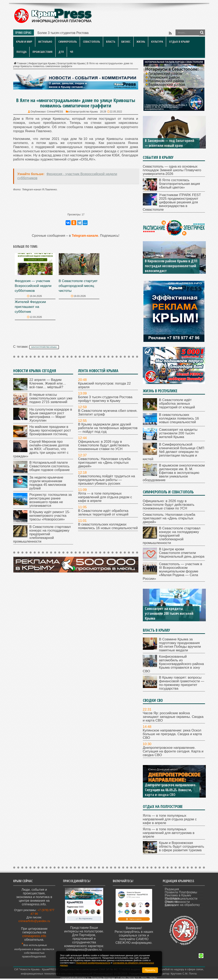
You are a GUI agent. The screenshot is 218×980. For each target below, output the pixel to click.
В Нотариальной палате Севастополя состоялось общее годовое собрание (50, 466)
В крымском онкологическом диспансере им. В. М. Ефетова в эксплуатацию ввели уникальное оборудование (174, 473)
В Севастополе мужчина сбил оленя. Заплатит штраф (108, 413)
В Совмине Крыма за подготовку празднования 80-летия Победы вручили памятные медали (180, 645)
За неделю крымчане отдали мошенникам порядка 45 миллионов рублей (48, 483)
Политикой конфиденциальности (93, 963)
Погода (21, 52)
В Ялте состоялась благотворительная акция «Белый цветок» (180, 184)
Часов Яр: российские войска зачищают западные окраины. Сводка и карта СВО (173, 717)
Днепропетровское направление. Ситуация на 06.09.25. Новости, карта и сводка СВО (171, 790)
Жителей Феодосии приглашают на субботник (30, 307)
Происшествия (42, 52)
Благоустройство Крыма (71, 63)
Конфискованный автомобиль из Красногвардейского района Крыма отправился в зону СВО (173, 664)
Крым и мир (24, 42)
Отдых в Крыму (179, 42)
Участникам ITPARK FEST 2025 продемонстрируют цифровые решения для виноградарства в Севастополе (172, 202)
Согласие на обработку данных (182, 905)
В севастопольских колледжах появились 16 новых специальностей (108, 526)
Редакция (172, 889)
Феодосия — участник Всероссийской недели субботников (33, 286)
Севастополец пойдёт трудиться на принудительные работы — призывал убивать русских (106, 480)
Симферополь (68, 42)
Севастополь (91, 42)
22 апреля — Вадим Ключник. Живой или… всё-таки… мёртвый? (48, 383)
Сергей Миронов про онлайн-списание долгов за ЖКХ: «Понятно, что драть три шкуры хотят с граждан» (41, 449)
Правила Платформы (181, 892)
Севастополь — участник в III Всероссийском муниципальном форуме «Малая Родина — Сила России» (172, 571)
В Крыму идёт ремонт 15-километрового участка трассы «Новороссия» (50, 516)
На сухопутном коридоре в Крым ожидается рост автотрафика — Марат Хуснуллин (51, 415)
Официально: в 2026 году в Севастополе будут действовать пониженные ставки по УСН (104, 445)
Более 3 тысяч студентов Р (58, 33)
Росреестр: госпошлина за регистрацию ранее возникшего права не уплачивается (51, 500)
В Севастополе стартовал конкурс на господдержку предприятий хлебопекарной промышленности (42, 534)
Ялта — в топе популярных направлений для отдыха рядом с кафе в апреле (105, 497)
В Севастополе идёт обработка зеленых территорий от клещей (103, 513)
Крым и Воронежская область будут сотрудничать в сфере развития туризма (182, 846)
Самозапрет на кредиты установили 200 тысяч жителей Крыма (178, 433)
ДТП (61, 52)
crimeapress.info (34, 936)
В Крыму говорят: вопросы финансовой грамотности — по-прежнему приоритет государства (182, 683)
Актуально (45, 42)
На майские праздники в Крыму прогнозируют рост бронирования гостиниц (50, 430)
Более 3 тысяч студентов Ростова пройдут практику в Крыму (105, 399)
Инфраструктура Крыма (42, 63)
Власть (111, 42)
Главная (20, 63)
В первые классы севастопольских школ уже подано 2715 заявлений (51, 398)
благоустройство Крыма (44, 347)
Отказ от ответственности (177, 902)
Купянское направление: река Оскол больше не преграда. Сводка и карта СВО (172, 734)
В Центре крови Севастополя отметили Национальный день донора (182, 553)
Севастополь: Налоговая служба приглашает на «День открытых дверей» (104, 463)
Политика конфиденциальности (181, 898)
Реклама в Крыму (178, 895)
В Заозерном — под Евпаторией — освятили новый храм (170, 143)
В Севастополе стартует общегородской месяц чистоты (78, 286)
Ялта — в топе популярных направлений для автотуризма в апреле (169, 833)
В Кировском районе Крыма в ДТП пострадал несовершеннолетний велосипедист (171, 266)
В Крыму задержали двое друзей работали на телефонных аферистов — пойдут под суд (108, 428)
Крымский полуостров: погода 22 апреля (104, 385)
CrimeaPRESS (55, 112)
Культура (157, 42)
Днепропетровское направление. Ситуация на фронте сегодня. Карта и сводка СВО (173, 751)
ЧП (72, 52)
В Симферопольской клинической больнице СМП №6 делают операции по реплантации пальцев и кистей (174, 452)
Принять (150, 970)
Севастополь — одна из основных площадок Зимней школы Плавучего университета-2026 (172, 170)
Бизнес (126, 42)
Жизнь (141, 42)
